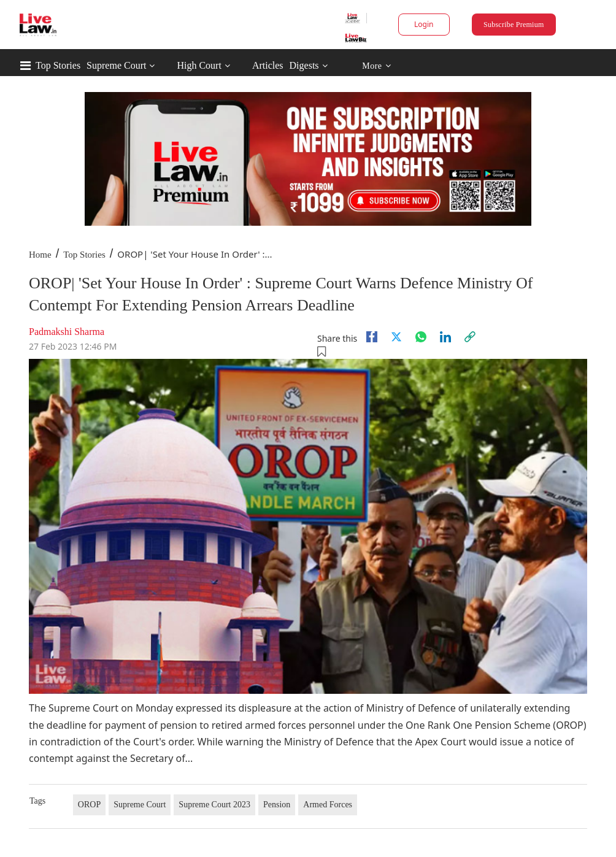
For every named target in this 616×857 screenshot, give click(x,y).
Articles (268, 65)
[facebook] (372, 337)
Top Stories (58, 65)
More (376, 66)
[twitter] (396, 337)
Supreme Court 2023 (214, 805)
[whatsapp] (421, 337)
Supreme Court (116, 65)
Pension (277, 805)
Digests (304, 65)
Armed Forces (328, 805)
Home (40, 255)
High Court (199, 65)
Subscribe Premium (514, 25)
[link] (470, 337)
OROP (89, 805)
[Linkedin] (445, 337)
